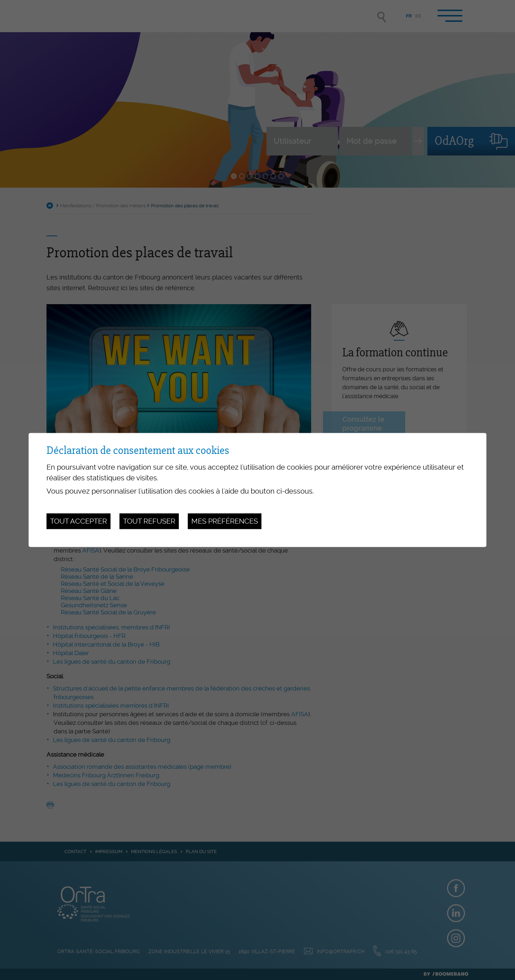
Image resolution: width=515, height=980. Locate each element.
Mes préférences (225, 521)
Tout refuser (149, 521)
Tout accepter (79, 521)
